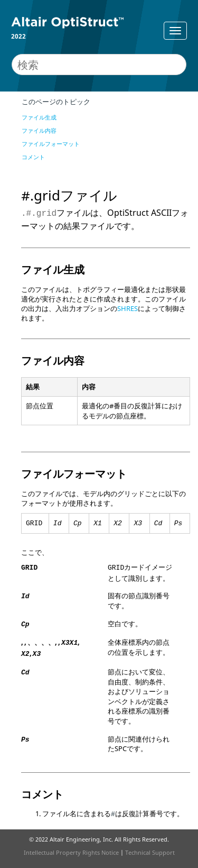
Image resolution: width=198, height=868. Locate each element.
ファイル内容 (39, 130)
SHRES (128, 308)
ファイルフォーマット (51, 144)
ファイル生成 (39, 117)
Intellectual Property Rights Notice (71, 852)
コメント (33, 157)
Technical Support (150, 852)
